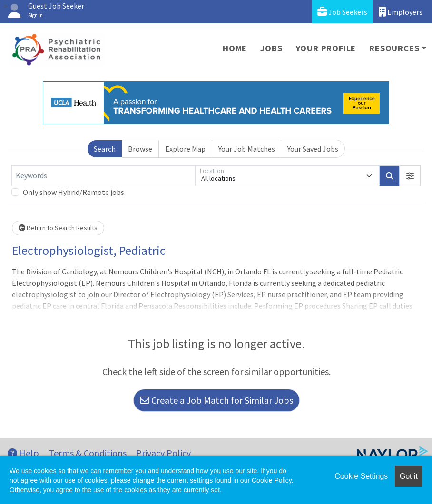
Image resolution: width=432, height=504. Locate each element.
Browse (140, 149)
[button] (410, 176)
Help (23, 453)
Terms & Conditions (88, 453)
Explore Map (185, 149)
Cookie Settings (361, 476)
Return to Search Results (58, 228)
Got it (409, 476)
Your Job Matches (247, 149)
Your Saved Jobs (313, 149)
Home (235, 48)
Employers (401, 12)
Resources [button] (394, 48)
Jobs (271, 48)
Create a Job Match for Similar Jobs (216, 400)
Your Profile (326, 48)
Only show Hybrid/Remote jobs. (74, 192)
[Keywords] (103, 176)
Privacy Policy (163, 453)
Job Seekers (342, 12)
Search (105, 149)
